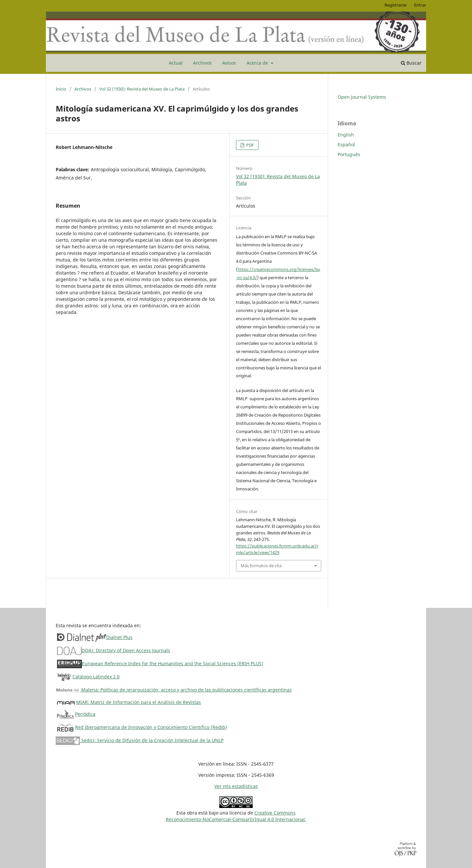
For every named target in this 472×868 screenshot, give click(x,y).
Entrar (420, 5)
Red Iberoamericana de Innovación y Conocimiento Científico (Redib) (151, 727)
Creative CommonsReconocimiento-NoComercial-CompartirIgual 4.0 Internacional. (236, 816)
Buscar (411, 63)
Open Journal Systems (362, 97)
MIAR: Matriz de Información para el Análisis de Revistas (138, 702)
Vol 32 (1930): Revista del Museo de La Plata (142, 89)
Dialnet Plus (119, 637)
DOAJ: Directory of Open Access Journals (126, 650)
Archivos (202, 63)
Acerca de (258, 63)
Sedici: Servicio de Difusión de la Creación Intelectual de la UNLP (140, 740)
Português (349, 154)
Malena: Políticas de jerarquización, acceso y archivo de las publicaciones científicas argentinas (174, 690)
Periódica (85, 714)
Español (346, 145)
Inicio (61, 89)
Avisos (229, 63)
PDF (250, 145)
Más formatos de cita (261, 566)
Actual (176, 63)
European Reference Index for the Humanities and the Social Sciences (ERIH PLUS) (173, 663)
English (346, 135)
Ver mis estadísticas (236, 786)
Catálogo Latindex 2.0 (96, 677)
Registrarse (395, 5)
